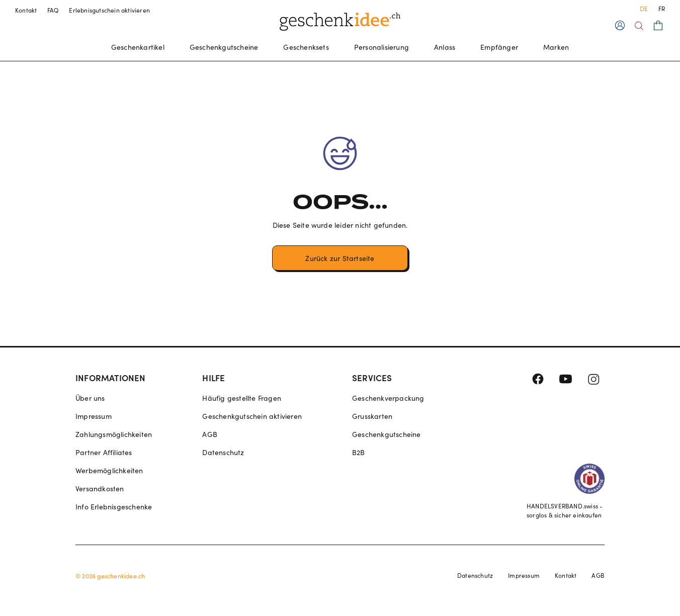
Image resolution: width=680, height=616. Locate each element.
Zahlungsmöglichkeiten (114, 434)
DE (644, 9)
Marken (556, 47)
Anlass (445, 47)
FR (662, 9)
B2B (359, 452)
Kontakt (26, 10)
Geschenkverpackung (388, 398)
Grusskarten (372, 416)
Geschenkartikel (138, 47)
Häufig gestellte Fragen (242, 398)
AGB (210, 434)
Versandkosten (100, 489)
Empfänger (499, 47)
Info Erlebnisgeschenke (114, 507)
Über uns (90, 398)
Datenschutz (223, 452)
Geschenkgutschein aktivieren (252, 416)
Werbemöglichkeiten (109, 470)
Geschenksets (306, 47)
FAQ (53, 10)
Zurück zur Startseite (340, 258)
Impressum (94, 416)
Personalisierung (381, 47)
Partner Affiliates (104, 452)
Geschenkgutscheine (224, 47)
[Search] (639, 26)
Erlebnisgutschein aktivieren (109, 10)
